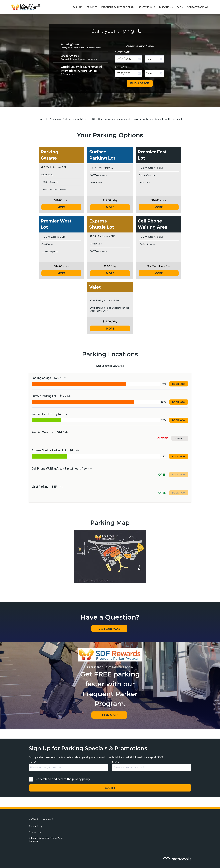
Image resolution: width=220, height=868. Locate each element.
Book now (179, 384)
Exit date (121, 67)
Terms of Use (35, 832)
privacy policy (81, 779)
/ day (110, 200)
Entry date (122, 52)
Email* (116, 762)
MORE (61, 207)
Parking (78, 7)
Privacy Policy (35, 826)
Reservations (147, 7)
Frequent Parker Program (118, 7)
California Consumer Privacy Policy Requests (46, 839)
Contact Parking (197, 7)
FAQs (180, 7)
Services (92, 7)
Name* (32, 762)
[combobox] (154, 59)
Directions (166, 7)
